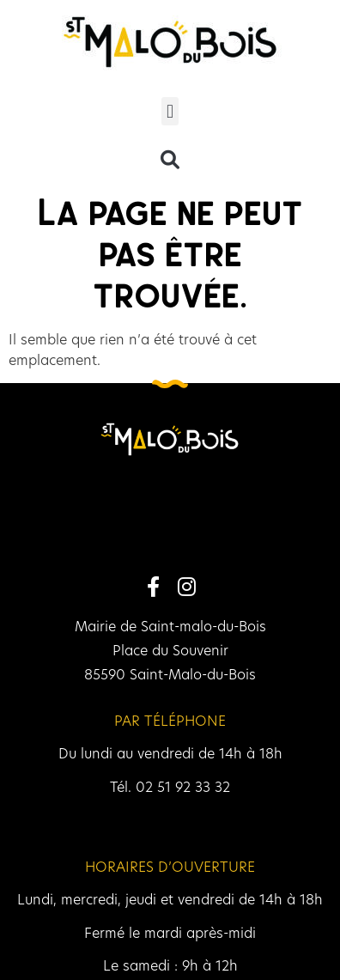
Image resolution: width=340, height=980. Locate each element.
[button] (170, 111)
